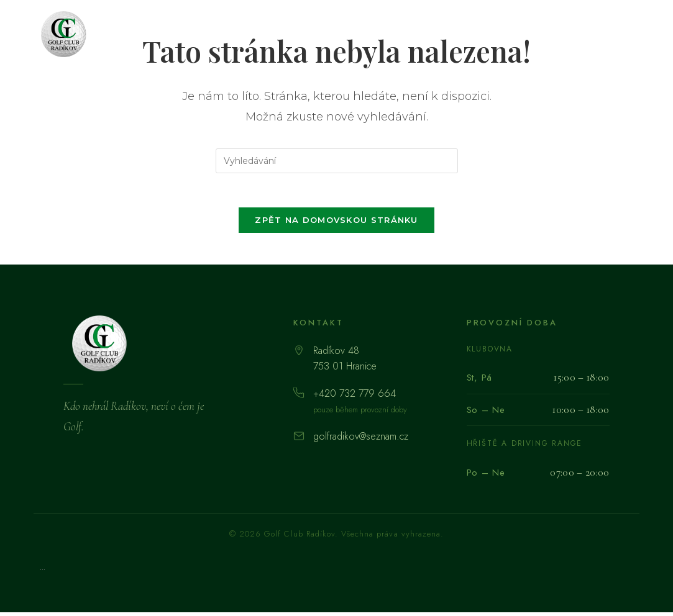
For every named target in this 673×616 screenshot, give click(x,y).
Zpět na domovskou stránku (336, 224)
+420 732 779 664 (355, 397)
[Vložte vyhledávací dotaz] (337, 161)
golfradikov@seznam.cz (361, 440)
